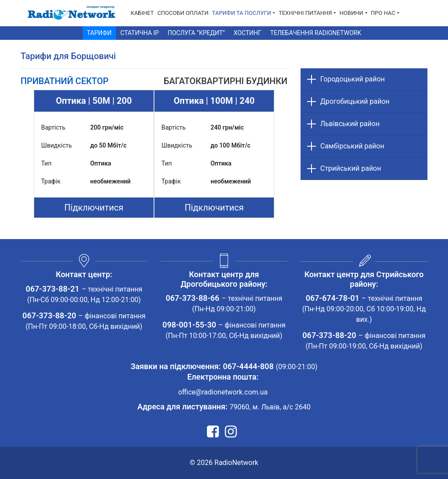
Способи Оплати (183, 13)
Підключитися (94, 208)
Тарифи (100, 33)
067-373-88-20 (49, 315)
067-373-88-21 (53, 289)
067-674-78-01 (333, 298)
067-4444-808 (248, 366)
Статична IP (140, 33)
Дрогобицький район (355, 101)
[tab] (65, 81)
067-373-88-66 (193, 298)
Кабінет (142, 13)
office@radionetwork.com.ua (223, 392)
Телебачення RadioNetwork (315, 33)
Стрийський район (351, 168)
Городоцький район (352, 79)
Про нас (383, 13)
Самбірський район (352, 146)
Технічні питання (305, 13)
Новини (351, 13)
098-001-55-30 (189, 325)
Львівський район (350, 124)
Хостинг (247, 33)
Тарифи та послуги (242, 13)
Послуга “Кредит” (196, 33)
